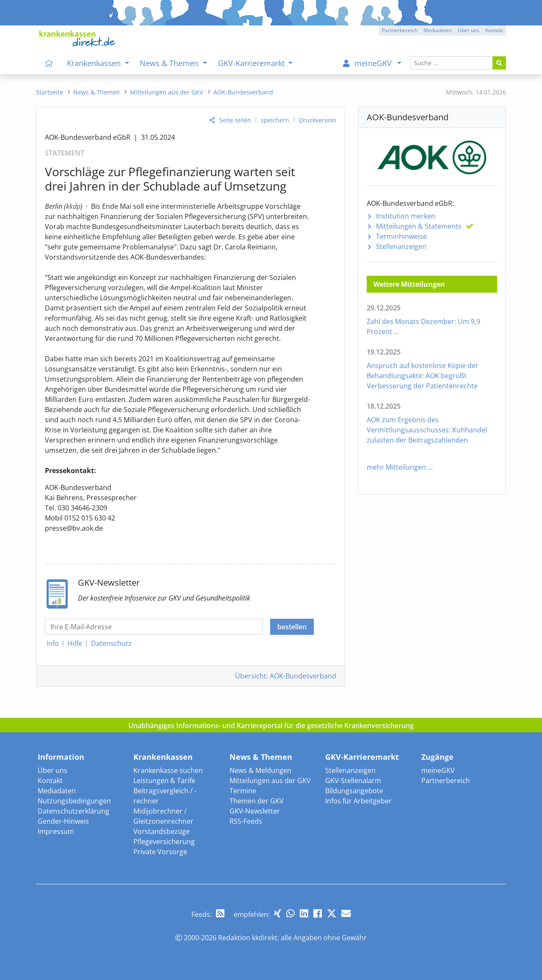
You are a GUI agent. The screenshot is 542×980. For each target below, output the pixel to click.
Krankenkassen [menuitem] (95, 63)
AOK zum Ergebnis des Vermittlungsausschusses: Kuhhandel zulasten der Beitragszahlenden (427, 430)
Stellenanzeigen (401, 246)
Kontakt (50, 781)
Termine (243, 791)
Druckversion (318, 120)
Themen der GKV (257, 801)
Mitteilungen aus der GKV (270, 781)
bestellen (292, 627)
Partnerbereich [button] (400, 30)
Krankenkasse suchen (168, 770)
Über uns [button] (469, 30)
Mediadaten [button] (438, 30)
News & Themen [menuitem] (170, 63)
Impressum (56, 831)
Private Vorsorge (160, 852)
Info (53, 643)
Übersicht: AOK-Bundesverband (286, 676)
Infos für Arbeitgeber (358, 801)
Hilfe (75, 643)
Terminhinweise (401, 236)
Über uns (53, 770)
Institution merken (406, 216)
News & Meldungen (260, 770)
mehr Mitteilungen (396, 467)
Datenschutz (111, 643)
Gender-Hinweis (63, 821)
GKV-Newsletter (255, 811)
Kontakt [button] (494, 30)
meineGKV (438, 770)
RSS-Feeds (246, 821)
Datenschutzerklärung (73, 811)
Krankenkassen (163, 757)
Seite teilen (235, 120)
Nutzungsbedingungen (74, 801)
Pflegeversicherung (164, 842)
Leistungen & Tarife (164, 781)
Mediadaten (57, 791)
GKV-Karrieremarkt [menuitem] (252, 63)
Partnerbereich (446, 781)
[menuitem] (49, 63)
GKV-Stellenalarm (353, 781)
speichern (275, 120)
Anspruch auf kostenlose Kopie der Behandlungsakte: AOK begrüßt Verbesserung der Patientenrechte (423, 376)
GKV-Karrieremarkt (362, 757)
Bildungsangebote (354, 791)
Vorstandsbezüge (162, 831)
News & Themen (261, 757)
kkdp (73, 206)
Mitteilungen (419, 226)
